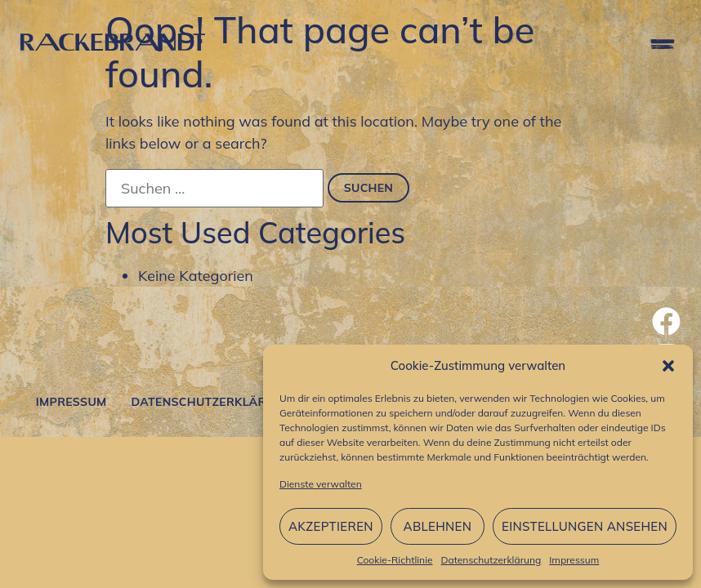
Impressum (574, 560)
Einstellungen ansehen (585, 526)
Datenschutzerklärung (491, 560)
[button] (668, 366)
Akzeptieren (331, 526)
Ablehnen (438, 526)
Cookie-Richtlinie (395, 560)
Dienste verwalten (321, 484)
